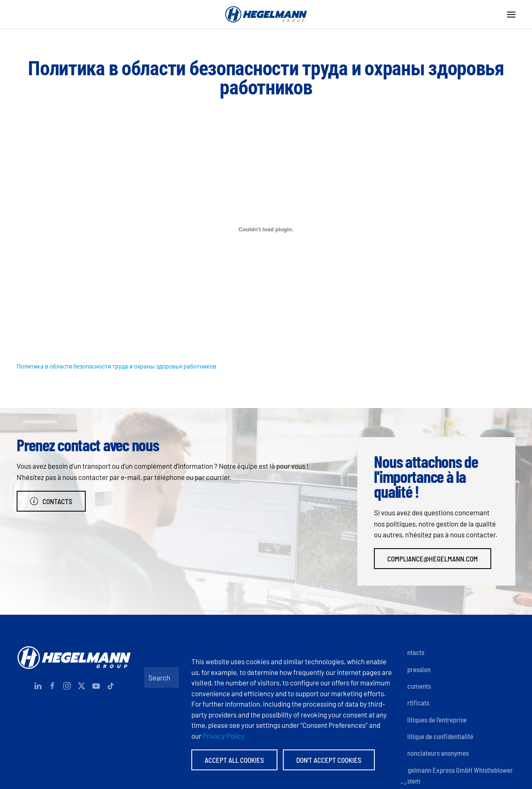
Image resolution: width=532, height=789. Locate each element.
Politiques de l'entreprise (433, 720)
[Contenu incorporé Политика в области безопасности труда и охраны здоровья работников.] (266, 229)
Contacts (51, 501)
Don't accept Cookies (329, 760)
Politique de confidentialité (437, 736)
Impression (415, 669)
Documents (416, 686)
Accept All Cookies (234, 760)
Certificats (415, 702)
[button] (511, 15)
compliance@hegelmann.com (433, 559)
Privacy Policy (224, 736)
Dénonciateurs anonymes (434, 753)
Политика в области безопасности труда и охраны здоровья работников (116, 366)
